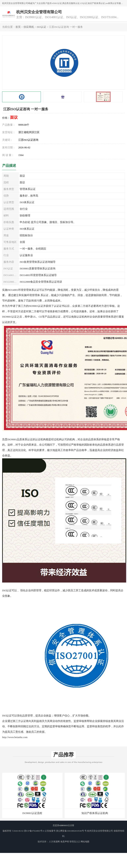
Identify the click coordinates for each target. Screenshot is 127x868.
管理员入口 (75, 842)
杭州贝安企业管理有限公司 (100, 831)
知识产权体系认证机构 (95, 813)
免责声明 (65, 842)
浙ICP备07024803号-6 (34, 831)
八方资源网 (54, 842)
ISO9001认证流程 (32, 813)
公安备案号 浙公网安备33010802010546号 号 (66, 831)
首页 (18, 27)
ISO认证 (41, 27)
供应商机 (29, 27)
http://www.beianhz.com (15, 737)
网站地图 (85, 842)
